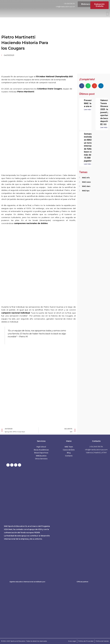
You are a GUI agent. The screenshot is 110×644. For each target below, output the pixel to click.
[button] (107, 14)
